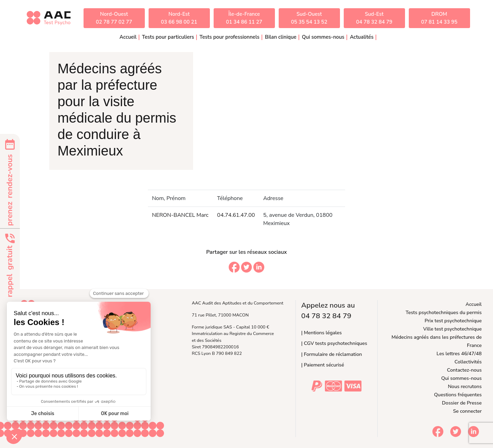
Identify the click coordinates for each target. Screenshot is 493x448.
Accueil (128, 37)
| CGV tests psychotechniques (334, 343)
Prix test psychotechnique (453, 321)
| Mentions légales (321, 333)
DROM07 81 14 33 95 (439, 18)
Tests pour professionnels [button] (230, 37)
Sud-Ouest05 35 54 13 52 (309, 18)
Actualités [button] (362, 37)
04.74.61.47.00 (236, 215)
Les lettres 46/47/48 (459, 353)
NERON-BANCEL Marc (180, 215)
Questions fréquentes (458, 395)
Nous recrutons (465, 386)
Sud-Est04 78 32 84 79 (374, 18)
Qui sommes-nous (462, 378)
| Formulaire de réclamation (332, 354)
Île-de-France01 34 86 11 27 (244, 18)
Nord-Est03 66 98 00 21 (179, 18)
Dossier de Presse (462, 403)
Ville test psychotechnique (452, 329)
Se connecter (467, 411)
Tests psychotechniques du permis (444, 312)
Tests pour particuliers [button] (168, 37)
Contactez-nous (464, 370)
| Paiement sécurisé (323, 365)
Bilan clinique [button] (281, 37)
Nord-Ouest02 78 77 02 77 (114, 18)
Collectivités (468, 362)
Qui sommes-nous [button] (323, 37)
